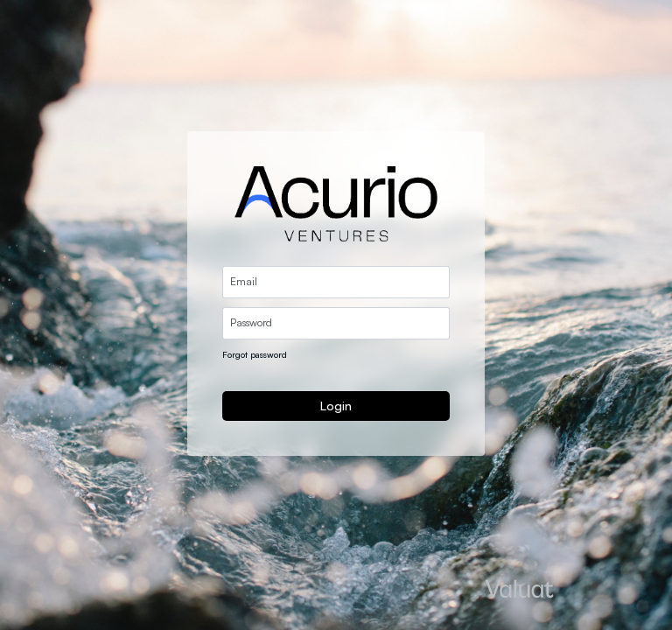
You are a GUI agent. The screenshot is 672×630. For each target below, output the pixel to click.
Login (336, 406)
